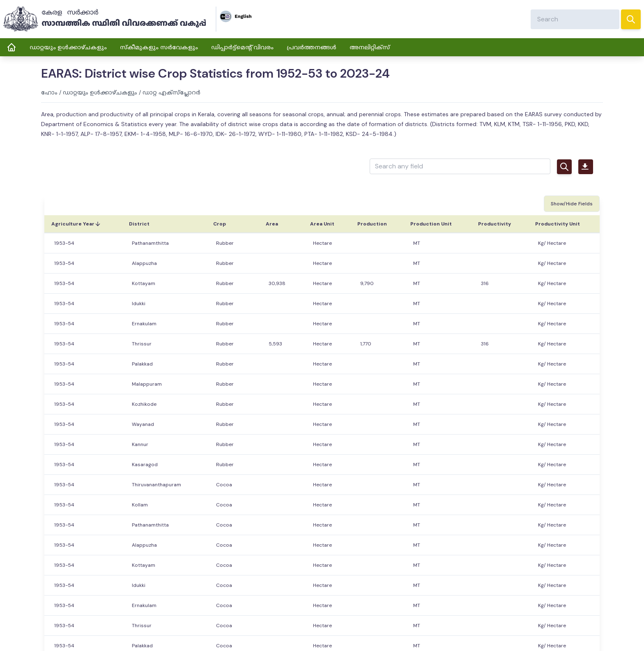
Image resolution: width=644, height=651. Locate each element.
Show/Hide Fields (572, 204)
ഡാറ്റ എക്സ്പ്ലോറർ (171, 92)
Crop (220, 224)
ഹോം (49, 92)
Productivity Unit (558, 224)
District (139, 224)
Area (272, 224)
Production (372, 224)
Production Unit (431, 224)
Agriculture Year (76, 224)
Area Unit (322, 224)
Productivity (494, 224)
